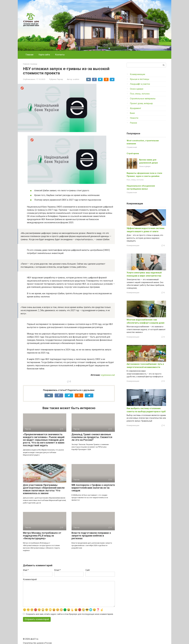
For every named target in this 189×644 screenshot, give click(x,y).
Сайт (88, 570)
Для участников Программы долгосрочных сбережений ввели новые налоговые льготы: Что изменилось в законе (44, 489)
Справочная (132, 147)
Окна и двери (137, 89)
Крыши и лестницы (140, 79)
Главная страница (30, 64)
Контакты (60, 55)
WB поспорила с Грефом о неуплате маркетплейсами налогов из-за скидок (93, 488)
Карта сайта (44, 55)
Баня (132, 113)
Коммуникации (137, 74)
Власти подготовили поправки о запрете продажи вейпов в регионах (91, 536)
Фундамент (136, 108)
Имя (26, 570)
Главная (29, 55)
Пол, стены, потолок (140, 94)
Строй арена (133, 153)
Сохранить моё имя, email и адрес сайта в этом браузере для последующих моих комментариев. (70, 614)
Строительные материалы (143, 99)
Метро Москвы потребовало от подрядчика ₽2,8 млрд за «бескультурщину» (42, 536)
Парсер (60, 79)
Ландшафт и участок (140, 84)
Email (57, 570)
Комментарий (30, 579)
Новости (134, 118)
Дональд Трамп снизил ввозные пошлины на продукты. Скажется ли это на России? (92, 437)
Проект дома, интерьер (141, 103)
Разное (133, 123)
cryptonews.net (108, 375)
